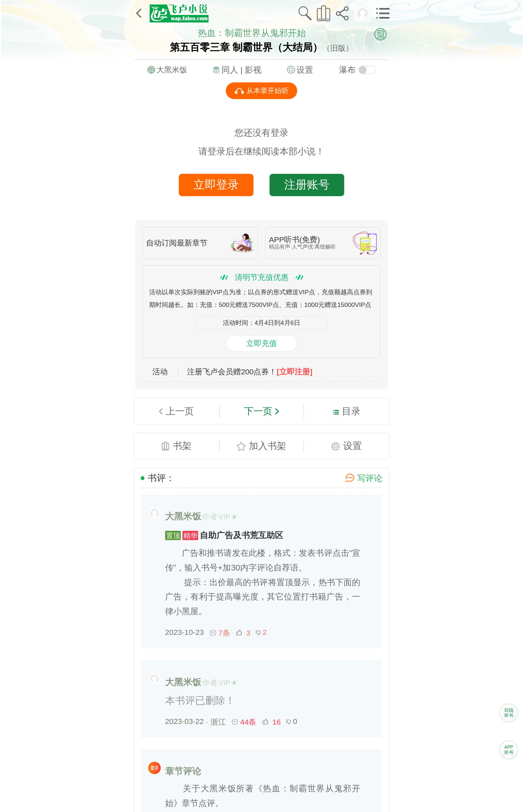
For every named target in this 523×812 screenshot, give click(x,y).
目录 (351, 411)
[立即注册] (294, 372)
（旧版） (338, 48)
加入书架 (268, 446)
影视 (253, 70)
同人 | (233, 70)
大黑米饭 (172, 70)
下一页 (258, 411)
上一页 (180, 411)
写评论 (370, 478)
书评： (161, 478)
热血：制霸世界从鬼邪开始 (252, 33)
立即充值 (261, 343)
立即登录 (216, 184)
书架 (182, 446)
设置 (305, 70)
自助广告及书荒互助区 (224, 535)
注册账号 (307, 184)
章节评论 (183, 771)
